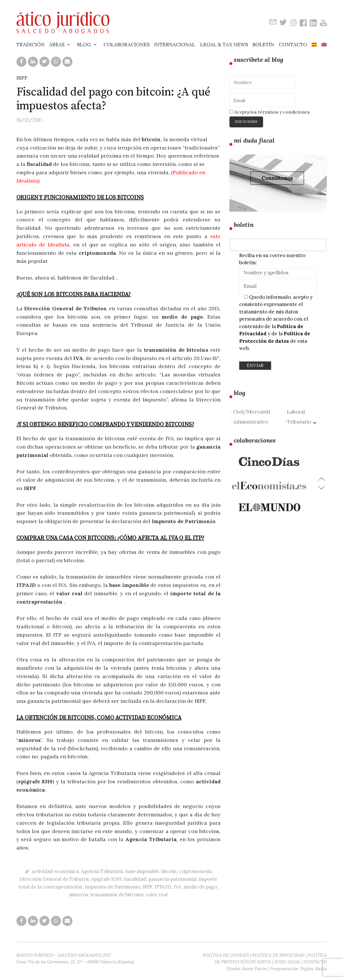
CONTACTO (315, 962)
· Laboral (295, 412)
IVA (178, 887)
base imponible (142, 871)
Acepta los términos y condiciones (270, 112)
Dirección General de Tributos (54, 879)
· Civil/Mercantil (250, 412)
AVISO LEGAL (287, 962)
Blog (84, 45)
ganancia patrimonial (173, 879)
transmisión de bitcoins (117, 895)
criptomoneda (195, 871)
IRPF (22, 78)
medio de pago (200, 887)
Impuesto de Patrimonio (112, 887)
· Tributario (300, 422)
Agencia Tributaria (102, 871)
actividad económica (55, 871)
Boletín (263, 45)
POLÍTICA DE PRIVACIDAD (278, 955)
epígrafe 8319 (106, 879)
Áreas (57, 45)
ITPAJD (163, 887)
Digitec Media (314, 969)
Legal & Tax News (224, 45)
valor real (157, 895)
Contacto (293, 45)
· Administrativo (249, 422)
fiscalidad (135, 879)
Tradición (30, 45)
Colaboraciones (127, 45)
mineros (79, 895)
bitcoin (169, 871)
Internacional (175, 45)
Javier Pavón (254, 969)
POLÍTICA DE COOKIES (226, 955)
